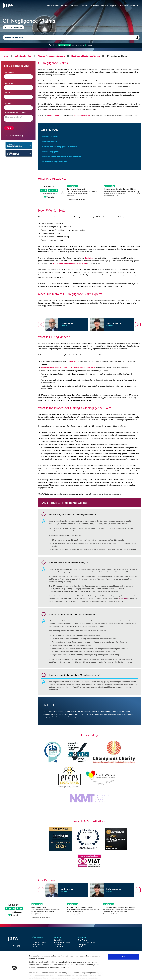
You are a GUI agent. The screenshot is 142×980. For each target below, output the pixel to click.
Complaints (19, 957)
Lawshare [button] (123, 6)
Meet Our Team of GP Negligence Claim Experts (59, 147)
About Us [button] (75, 6)
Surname (13, 83)
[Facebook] (10, 946)
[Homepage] (16, 939)
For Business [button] (53, 6)
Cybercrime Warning (92, 957)
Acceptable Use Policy (73, 959)
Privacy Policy (18, 136)
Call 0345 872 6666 (14, 27)
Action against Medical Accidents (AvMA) (70, 263)
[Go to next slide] (138, 325)
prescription (74, 361)
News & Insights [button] (109, 6)
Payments (135, 6)
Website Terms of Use (70, 957)
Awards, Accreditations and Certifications (105, 959)
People (85, 6)
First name (13, 72)
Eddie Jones (90, 258)
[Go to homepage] (8, 6)
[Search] (68, 37)
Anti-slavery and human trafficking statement (39, 959)
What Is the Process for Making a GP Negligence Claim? (62, 157)
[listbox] (89, 325)
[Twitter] (14, 946)
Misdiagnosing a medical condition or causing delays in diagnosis (68, 367)
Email (11, 92)
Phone (12, 103)
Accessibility (32, 957)
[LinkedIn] (23, 946)
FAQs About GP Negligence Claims (55, 162)
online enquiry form (82, 116)
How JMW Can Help (50, 142)
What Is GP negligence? (51, 152)
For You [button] (65, 6)
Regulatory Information (115, 957)
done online (124, 599)
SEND (9, 128)
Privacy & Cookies (49, 957)
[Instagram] (18, 946)
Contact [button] (95, 6)
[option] (67, 325)
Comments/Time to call (18, 113)
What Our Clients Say (50, 137)
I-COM (75, 972)
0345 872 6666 (53, 116)
